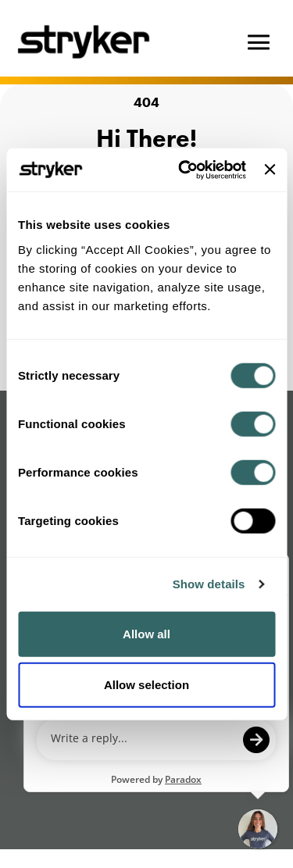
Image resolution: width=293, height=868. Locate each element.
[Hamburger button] (259, 42)
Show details (209, 584)
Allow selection (146, 685)
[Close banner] (270, 170)
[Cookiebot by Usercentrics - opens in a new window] (184, 170)
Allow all (146, 633)
